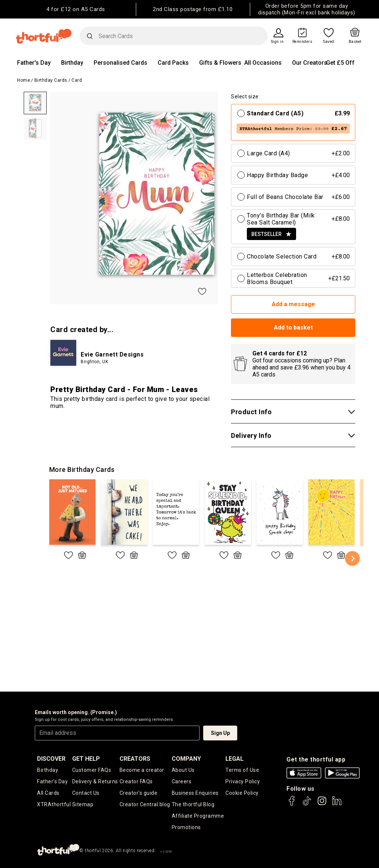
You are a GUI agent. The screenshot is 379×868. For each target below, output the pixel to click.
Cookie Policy (242, 793)
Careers (182, 781)
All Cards (48, 793)
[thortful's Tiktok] (307, 804)
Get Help (86, 759)
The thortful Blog (193, 804)
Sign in (277, 42)
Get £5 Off (340, 63)
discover (51, 759)
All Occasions (263, 63)
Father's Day (34, 63)
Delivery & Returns (95, 781)
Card (77, 80)
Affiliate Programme (198, 816)
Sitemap (83, 804)
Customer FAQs (92, 770)
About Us (183, 770)
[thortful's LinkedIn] (337, 804)
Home (24, 80)
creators (135, 759)
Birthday (72, 63)
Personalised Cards (120, 63)
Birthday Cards (51, 80)
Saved (329, 42)
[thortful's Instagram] (322, 804)
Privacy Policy (243, 781)
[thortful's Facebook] (292, 804)
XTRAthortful (54, 804)
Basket (355, 42)
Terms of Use (242, 770)
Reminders (303, 42)
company (186, 759)
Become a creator (142, 770)
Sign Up (220, 733)
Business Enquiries (195, 793)
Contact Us (86, 793)
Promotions (186, 827)
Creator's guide (139, 793)
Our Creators (310, 63)
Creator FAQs (136, 781)
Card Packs (173, 63)
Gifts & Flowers (220, 63)
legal (234, 759)
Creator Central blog (145, 804)
